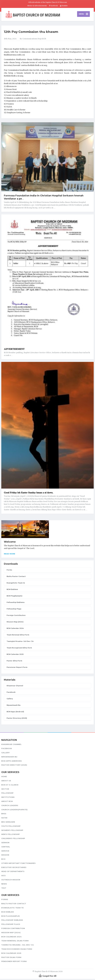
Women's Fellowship (12, 831)
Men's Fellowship (11, 835)
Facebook (53, 6)
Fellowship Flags (14, 610)
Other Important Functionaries (18, 864)
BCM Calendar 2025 (15, 655)
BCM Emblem (12, 591)
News (4, 885)
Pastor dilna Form (14, 662)
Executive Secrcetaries (14, 869)
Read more (10, 555)
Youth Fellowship (11, 827)
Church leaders (10, 807)
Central (6, 848)
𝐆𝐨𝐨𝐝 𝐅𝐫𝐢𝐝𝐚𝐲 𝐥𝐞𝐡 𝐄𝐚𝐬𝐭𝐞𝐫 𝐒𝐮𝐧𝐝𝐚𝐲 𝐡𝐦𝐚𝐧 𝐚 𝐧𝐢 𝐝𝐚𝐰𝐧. (29, 494)
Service (5, 852)
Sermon (5, 844)
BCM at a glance (10, 786)
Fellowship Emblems (16, 604)
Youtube (64, 6)
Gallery (10, 700)
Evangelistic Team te (16, 584)
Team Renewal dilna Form (18, 636)
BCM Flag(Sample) (14, 597)
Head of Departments (13, 873)
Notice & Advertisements (37, 6)
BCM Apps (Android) (15, 713)
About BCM (7, 802)
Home (4, 778)
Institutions (8, 798)
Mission (5, 856)
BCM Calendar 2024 (15, 629)
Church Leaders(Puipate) (14, 811)
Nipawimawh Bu (14, 706)
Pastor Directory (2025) (17, 719)
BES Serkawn (8, 823)
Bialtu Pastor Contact (16, 578)
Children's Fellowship (13, 840)
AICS (3, 877)
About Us (6, 782)
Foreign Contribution (16, 616)
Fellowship (7, 794)
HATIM (4, 819)
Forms (9, 571)
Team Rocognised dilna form (19, 649)
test (4, 889)
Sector (5, 790)
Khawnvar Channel (15, 687)
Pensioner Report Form (17, 668)
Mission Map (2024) (15, 623)
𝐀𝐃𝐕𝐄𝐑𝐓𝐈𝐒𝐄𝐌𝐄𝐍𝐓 (14, 350)
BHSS (4, 815)
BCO (3, 860)
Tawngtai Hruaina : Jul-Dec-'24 (20, 642)
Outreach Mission (11, 881)
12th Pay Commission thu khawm (31, 33)
